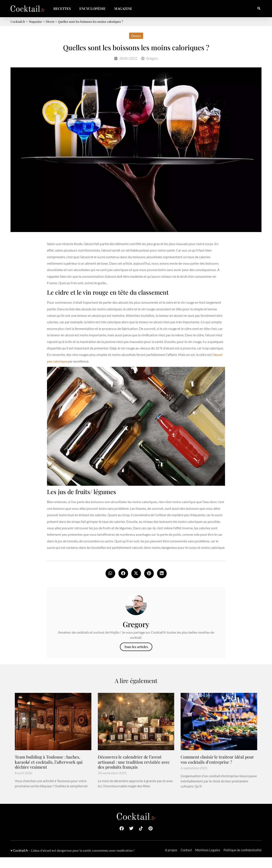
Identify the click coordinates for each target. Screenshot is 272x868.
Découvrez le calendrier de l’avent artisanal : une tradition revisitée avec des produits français (134, 762)
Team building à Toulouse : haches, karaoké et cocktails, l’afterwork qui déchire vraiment (49, 762)
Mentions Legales (208, 850)
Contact (186, 850)
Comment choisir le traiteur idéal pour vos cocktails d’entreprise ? (217, 759)
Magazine (123, 8)
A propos (171, 850)
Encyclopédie (92, 8)
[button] (259, 9)
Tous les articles (136, 647)
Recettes (62, 8)
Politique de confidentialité (243, 850)
